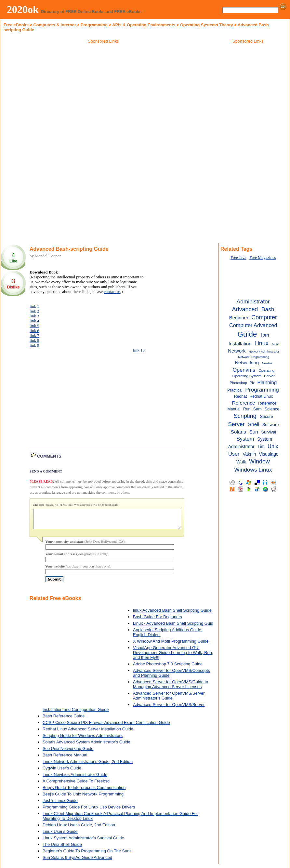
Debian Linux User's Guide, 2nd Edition (79, 829)
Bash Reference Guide (64, 720)
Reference (244, 403)
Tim (261, 447)
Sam (257, 409)
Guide (247, 334)
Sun (253, 432)
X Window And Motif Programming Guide (171, 645)
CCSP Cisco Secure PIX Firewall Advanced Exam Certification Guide (106, 726)
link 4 (34, 321)
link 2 (34, 311)
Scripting (245, 416)
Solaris (238, 432)
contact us (112, 292)
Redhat (240, 396)
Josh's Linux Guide (60, 804)
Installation (240, 344)
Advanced (245, 309)
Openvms (244, 370)
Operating (266, 370)
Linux (262, 343)
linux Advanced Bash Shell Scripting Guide (172, 614)
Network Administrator (264, 351)
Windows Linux (253, 470)
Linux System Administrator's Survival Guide (83, 842)
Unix (273, 446)
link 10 (139, 350)
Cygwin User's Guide (62, 772)
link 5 (34, 326)
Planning (267, 382)
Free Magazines (263, 258)
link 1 (34, 306)
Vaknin (249, 454)
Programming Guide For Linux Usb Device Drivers (89, 811)
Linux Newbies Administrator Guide (75, 778)
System (245, 439)
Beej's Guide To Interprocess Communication (84, 791)
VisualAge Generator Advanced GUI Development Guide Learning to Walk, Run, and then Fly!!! (173, 656)
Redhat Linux (261, 396)
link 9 (34, 345)
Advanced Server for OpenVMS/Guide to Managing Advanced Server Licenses (171, 688)
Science (272, 409)
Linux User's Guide (60, 835)
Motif (275, 344)
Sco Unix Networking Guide (68, 752)
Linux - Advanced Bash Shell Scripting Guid (173, 627)
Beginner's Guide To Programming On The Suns (87, 855)
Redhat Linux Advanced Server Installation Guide (88, 733)
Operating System (247, 376)
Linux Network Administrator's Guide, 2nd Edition (88, 765)
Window (259, 461)
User (234, 454)
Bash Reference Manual (65, 759)
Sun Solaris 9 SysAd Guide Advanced (77, 861)
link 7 (34, 336)
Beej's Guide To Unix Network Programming (83, 798)
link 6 (34, 331)
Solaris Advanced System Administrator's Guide (86, 746)
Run (247, 409)
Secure (266, 416)
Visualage (269, 454)
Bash (268, 309)
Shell (254, 424)
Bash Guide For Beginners (158, 621)
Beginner (239, 318)
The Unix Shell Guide (62, 848)
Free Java (238, 258)
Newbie (267, 363)
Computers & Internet (54, 25)
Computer (264, 317)
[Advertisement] (103, 92)
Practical (235, 390)
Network (237, 351)
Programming (94, 25)
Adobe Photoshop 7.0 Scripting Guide (168, 668)
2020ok (23, 9)
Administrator (253, 301)
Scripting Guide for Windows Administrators (83, 739)
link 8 (34, 341)
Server (236, 424)
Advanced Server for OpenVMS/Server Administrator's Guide (169, 700)
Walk (241, 462)
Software (271, 425)
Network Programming (254, 357)
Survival (269, 432)
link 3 (34, 316)
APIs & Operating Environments (144, 25)
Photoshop (238, 383)
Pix (252, 383)
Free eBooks (16, 25)
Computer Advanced (253, 325)
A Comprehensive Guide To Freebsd (76, 785)
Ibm (265, 335)
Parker (269, 376)
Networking (247, 363)
